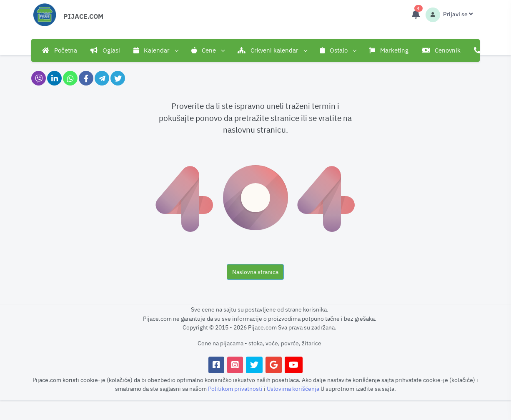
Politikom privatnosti (236, 389)
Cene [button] (208, 50)
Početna (60, 50)
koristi (71, 380)
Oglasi (105, 50)
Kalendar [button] (156, 50)
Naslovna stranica (255, 272)
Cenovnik (441, 50)
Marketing (389, 50)
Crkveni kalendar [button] (272, 50)
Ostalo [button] (338, 50)
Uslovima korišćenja (294, 389)
